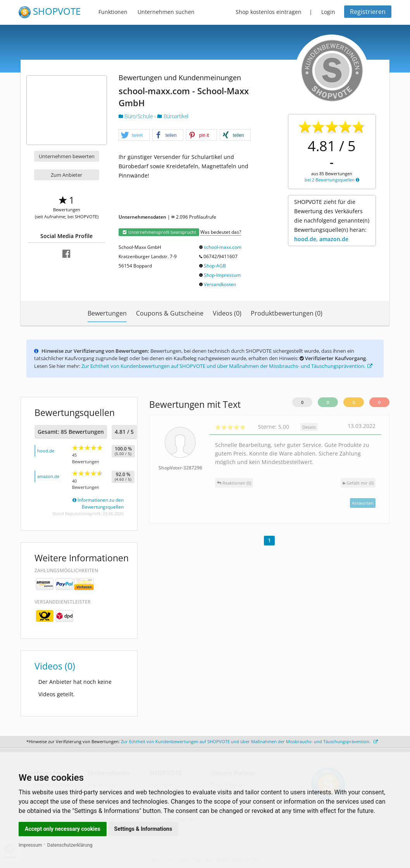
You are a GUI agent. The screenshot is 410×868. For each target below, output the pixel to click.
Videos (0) (227, 313)
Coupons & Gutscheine (170, 313)
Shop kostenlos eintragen (269, 12)
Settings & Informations (143, 829)
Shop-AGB (215, 266)
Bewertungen (107, 313)
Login (328, 12)
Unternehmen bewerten (67, 156)
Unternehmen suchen (166, 12)
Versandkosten (220, 284)
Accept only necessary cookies (63, 829)
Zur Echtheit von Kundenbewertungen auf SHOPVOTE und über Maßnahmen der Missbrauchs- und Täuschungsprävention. (227, 366)
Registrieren (368, 12)
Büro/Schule (136, 116)
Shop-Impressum (222, 275)
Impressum (30, 845)
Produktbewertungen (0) (287, 313)
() (358, 483)
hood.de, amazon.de (321, 239)
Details (309, 427)
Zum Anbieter (66, 175)
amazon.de (48, 476)
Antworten (363, 503)
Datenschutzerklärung (70, 845)
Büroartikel (173, 116)
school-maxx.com (223, 247)
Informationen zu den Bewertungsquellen (98, 503)
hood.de (46, 451)
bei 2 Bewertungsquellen (332, 180)
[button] (134, 135)
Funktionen (113, 12)
